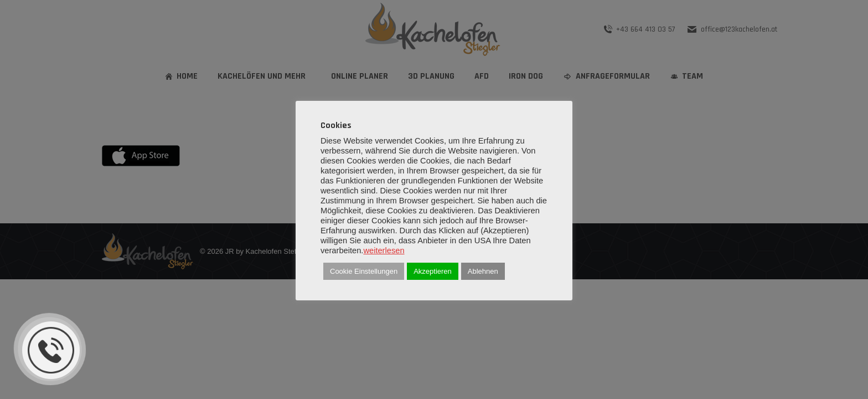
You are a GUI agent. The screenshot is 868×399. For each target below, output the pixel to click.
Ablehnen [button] (483, 271)
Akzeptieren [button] (433, 271)
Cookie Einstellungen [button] (364, 271)
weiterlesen (384, 250)
